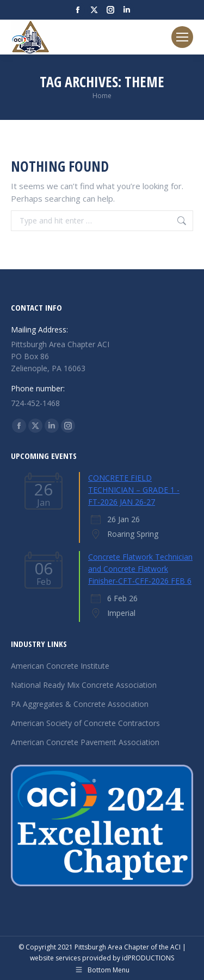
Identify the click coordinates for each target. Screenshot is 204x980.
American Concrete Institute (60, 666)
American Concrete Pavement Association (85, 742)
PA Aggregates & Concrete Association (80, 704)
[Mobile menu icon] (182, 37)
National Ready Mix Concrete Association (84, 685)
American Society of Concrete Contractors (85, 723)
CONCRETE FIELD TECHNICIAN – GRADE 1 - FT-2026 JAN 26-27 (134, 490)
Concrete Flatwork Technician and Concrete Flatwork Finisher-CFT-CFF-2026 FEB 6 (140, 569)
